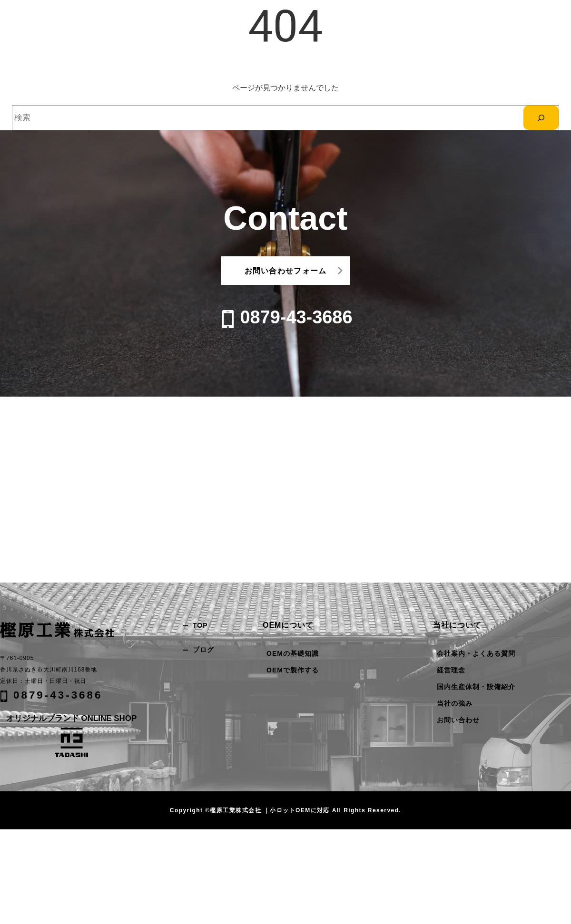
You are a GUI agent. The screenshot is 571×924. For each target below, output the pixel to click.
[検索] (541, 118)
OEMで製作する (293, 670)
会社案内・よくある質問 (476, 653)
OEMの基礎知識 (293, 653)
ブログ (203, 650)
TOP (200, 625)
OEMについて (382, 25)
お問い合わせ (480, 24)
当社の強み (337, 25)
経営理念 (451, 670)
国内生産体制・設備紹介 (476, 687)
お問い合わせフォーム (286, 271)
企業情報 (423, 25)
